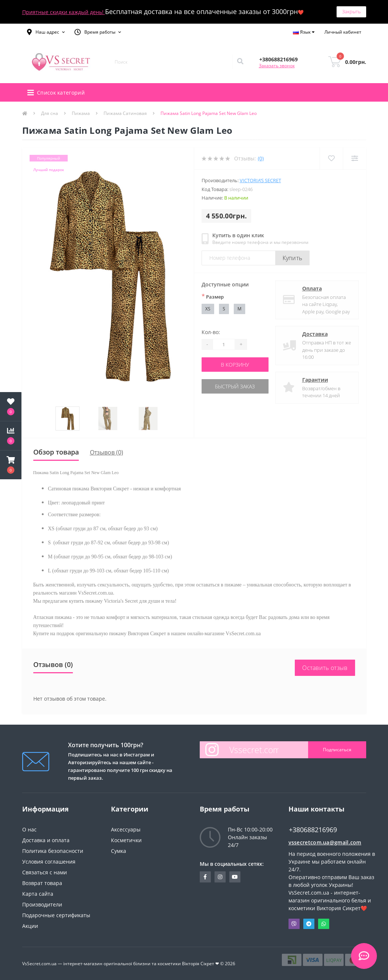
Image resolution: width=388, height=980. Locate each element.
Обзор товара (56, 452)
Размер (213, 296)
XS (208, 309)
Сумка (119, 851)
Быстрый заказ (235, 386)
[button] (46, 32)
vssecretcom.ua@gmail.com (325, 842)
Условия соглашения (49, 862)
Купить (293, 258)
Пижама (81, 113)
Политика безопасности (53, 851)
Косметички (126, 840)
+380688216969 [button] (313, 830)
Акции (30, 926)
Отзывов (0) (107, 452)
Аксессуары (126, 829)
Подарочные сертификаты (56, 915)
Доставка (315, 334)
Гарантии (315, 380)
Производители (42, 904)
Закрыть (351, 11)
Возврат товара (42, 883)
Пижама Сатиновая (125, 113)
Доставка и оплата (46, 840)
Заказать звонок (277, 66)
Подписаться (337, 750)
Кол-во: (211, 332)
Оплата (312, 288)
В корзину (235, 365)
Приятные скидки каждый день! (64, 12)
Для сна (50, 113)
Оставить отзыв (325, 668)
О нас (29, 829)
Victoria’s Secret (260, 180)
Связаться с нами (45, 872)
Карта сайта (38, 894)
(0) (261, 158)
